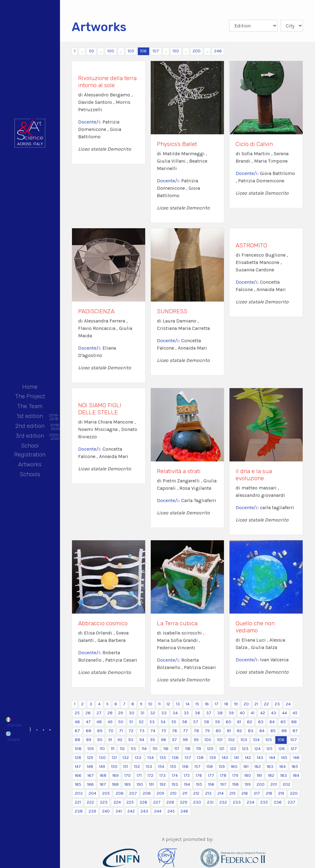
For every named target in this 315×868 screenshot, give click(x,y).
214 (221, 793)
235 (264, 802)
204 (92, 793)
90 (100, 740)
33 (164, 713)
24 (288, 704)
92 (120, 740)
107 (156, 51)
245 (171, 811)
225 (130, 802)
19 (236, 704)
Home (30, 387)
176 (199, 775)
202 (287, 784)
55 (174, 722)
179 (235, 775)
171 (139, 775)
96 (163, 740)
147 (78, 767)
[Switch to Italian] (14, 722)
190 (140, 784)
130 (102, 758)
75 (164, 731)
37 (209, 713)
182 (271, 775)
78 (196, 731)
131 (114, 758)
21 (256, 704)
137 (188, 758)
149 (102, 767)
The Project (30, 396)
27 (99, 713)
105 (131, 51)
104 (256, 740)
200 (197, 51)
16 (207, 704)
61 (239, 722)
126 (282, 749)
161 (246, 767)
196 (211, 784)
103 (244, 740)
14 (188, 704)
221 (78, 802)
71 (121, 731)
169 (116, 775)
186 (90, 784)
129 (90, 758)
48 (99, 722)
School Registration (30, 450)
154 (161, 767)
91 (110, 740)
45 (295, 713)
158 (210, 767)
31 (142, 713)
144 (272, 758)
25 (77, 713)
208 (147, 793)
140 (225, 758)
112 (122, 749)
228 (170, 802)
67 (77, 731)
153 (149, 767)
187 (103, 784)
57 (196, 722)
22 (266, 704)
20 (246, 704)
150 (176, 51)
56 (185, 722)
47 (88, 722)
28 (110, 713)
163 (270, 767)
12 (168, 704)
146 (296, 758)
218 (269, 793)
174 (175, 775)
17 (217, 704)
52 (141, 722)
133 (138, 758)
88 (78, 740)
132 (126, 758)
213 (208, 793)
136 (175, 758)
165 (295, 767)
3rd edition (30, 436)
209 (160, 793)
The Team (30, 406)
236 (278, 802)
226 (144, 802)
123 (245, 749)
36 (197, 713)
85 (273, 731)
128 (78, 758)
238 (79, 811)
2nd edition (30, 426)
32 (153, 713)
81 (229, 731)
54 (163, 722)
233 (237, 802)
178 (223, 775)
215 (233, 793)
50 (92, 51)
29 (121, 713)
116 (166, 749)
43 (274, 713)
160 (234, 767)
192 (163, 784)
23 (277, 704)
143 (260, 758)
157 (197, 767)
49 (110, 722)
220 (294, 793)
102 (231, 740)
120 (210, 749)
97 (174, 740)
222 (90, 802)
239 (92, 811)
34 (175, 713)
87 (295, 731)
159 (222, 767)
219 (281, 793)
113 (133, 749)
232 (223, 802)
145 (284, 758)
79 (207, 731)
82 (239, 731)
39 (231, 713)
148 (90, 767)
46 (77, 722)
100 (111, 51)
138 (200, 758)
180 (248, 775)
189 (128, 784)
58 (207, 722)
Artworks (30, 464)
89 (89, 740)
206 (120, 793)
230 (197, 802)
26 (88, 713)
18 (226, 704)
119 (199, 749)
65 (283, 722)
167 (91, 775)
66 (294, 722)
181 (259, 775)
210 (173, 793)
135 (163, 758)
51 (131, 722)
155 (173, 767)
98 (185, 740)
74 (153, 731)
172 (150, 775)
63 (261, 722)
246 (218, 51)
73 (142, 731)
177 (211, 775)
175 (187, 775)
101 (220, 740)
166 (78, 775)
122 (233, 749)
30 (132, 713)
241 (119, 811)
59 (217, 722)
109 (91, 749)
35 (186, 713)
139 (213, 758)
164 (283, 767)
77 (185, 731)
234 (251, 802)
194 (187, 784)
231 (210, 802)
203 (79, 793)
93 (131, 740)
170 (128, 775)
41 (253, 713)
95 (153, 740)
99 (196, 740)
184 (296, 775)
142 (248, 758)
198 (235, 784)
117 (177, 749)
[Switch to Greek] (14, 736)
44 (285, 713)
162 (258, 767)
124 (257, 749)
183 (284, 775)
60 (229, 722)
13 (178, 704)
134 (151, 758)
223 (104, 802)
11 (159, 704)
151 (126, 767)
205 (106, 793)
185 (78, 784)
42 (263, 713)
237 (291, 802)
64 (272, 722)
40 (242, 713)
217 (257, 793)
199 (248, 784)
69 (100, 731)
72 (131, 731)
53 (152, 722)
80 (218, 731)
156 (185, 767)
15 (197, 704)
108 (78, 749)
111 (113, 749)
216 (245, 793)
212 (196, 793)
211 (185, 793)
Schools (30, 474)
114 (144, 749)
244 (158, 811)
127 (294, 749)
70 (111, 731)
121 (222, 749)
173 (163, 775)
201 (274, 784)
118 (188, 749)
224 (117, 802)
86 (284, 731)
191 (151, 784)
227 (157, 802)
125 (269, 749)
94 (142, 740)
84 (262, 731)
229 (184, 802)
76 (175, 731)
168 (103, 775)
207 (133, 793)
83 (251, 731)
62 (250, 722)
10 (150, 704)
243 (144, 811)
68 (89, 731)
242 (131, 811)
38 (220, 713)
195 (199, 784)
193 (175, 784)
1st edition (30, 417)
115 (155, 749)
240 (106, 811)
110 (102, 749)
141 (237, 758)
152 (137, 767)
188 (115, 784)
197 (223, 784)
